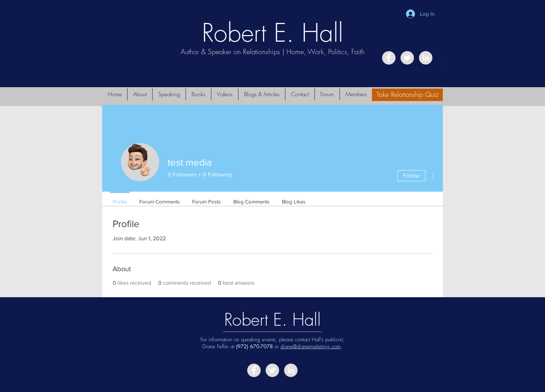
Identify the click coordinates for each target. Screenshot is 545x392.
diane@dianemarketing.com (311, 347)
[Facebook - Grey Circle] (389, 58)
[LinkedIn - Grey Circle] (426, 58)
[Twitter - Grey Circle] (407, 58)
